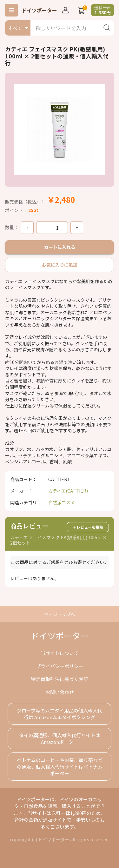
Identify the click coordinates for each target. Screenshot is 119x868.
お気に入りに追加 (60, 265)
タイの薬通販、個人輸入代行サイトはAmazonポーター (60, 739)
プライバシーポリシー (60, 666)
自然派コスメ (62, 502)
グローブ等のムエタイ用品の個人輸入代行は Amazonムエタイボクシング (60, 714)
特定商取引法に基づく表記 (60, 679)
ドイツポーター (39, 10)
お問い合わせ (60, 692)
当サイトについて (60, 653)
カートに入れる (60, 247)
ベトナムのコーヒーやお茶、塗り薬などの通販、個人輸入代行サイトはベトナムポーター (60, 767)
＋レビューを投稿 (88, 527)
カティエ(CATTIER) (68, 491)
